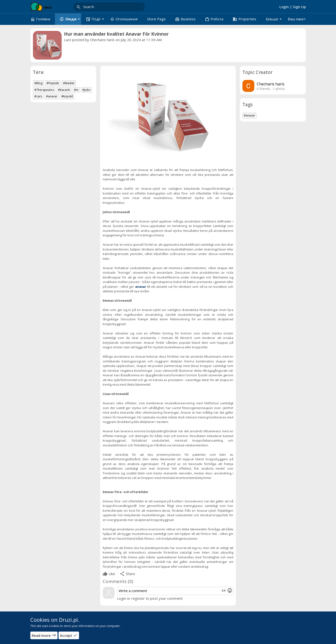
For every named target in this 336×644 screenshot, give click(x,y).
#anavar (52, 96)
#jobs (86, 90)
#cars (38, 96)
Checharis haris (102, 40)
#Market (69, 83)
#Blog (38, 83)
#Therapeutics (44, 90)
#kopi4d (67, 96)
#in (76, 90)
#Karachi (64, 90)
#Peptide (53, 83)
